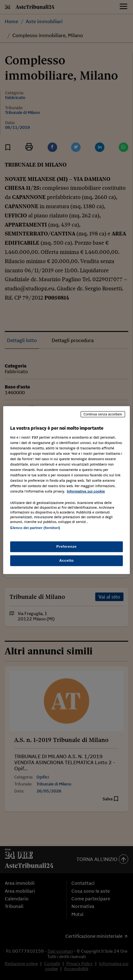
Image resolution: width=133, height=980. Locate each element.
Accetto (67, 560)
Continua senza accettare (103, 414)
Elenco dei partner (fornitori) (35, 528)
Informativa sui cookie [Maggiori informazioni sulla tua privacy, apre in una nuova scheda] (86, 491)
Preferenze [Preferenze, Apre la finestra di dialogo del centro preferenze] (67, 546)
